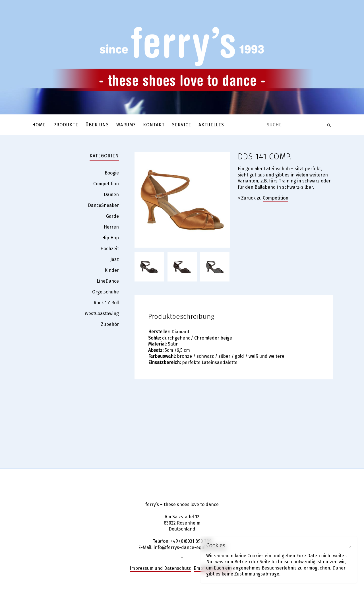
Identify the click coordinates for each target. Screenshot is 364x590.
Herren (111, 227)
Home (39, 125)
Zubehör (110, 324)
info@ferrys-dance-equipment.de (190, 547)
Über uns (97, 125)
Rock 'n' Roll (106, 303)
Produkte (66, 125)
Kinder (112, 270)
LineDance (108, 281)
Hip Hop (110, 238)
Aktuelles (211, 125)
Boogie (112, 173)
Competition (276, 198)
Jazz (115, 259)
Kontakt (154, 125)
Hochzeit (110, 249)
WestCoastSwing (102, 313)
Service (182, 125)
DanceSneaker (103, 205)
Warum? (126, 125)
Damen (111, 195)
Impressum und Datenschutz (160, 568)
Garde (112, 216)
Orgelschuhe (106, 292)
